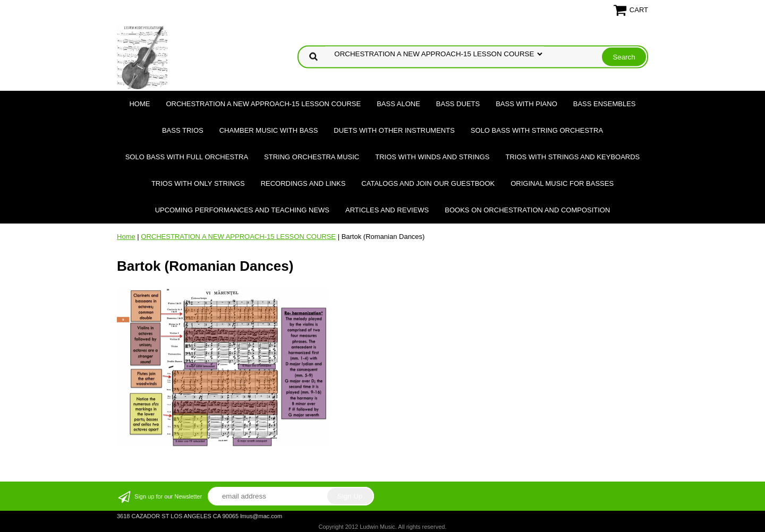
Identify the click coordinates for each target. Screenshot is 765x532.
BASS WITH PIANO (526, 104)
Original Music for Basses (562, 183)
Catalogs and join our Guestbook (428, 183)
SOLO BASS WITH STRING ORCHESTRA (537, 130)
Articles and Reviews (387, 210)
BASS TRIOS (183, 130)
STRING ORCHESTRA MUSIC (312, 157)
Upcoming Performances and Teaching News (242, 210)
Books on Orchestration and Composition (527, 210)
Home (139, 104)
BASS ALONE (398, 104)
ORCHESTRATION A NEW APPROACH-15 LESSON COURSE (263, 104)
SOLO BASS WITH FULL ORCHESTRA (187, 157)
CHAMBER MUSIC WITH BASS (269, 130)
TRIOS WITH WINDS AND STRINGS (432, 157)
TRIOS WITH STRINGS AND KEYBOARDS (572, 157)
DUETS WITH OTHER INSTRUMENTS (394, 130)
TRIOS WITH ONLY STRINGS (198, 183)
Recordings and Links (303, 183)
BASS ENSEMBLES (605, 104)
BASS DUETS (458, 104)
